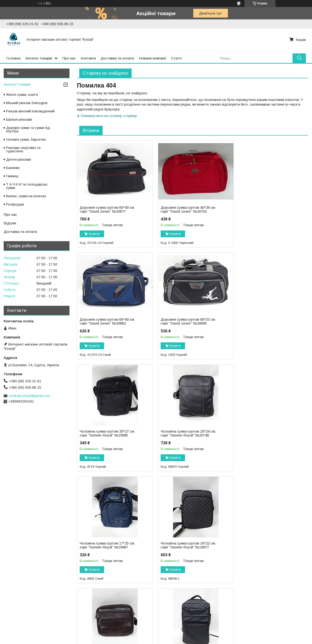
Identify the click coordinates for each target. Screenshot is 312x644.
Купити (94, 234)
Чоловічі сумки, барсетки (26, 139)
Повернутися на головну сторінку (109, 116)
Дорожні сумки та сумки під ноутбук (28, 129)
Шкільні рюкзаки (19, 119)
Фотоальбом (15, 617)
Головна (13, 58)
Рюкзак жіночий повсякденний (30, 111)
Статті (176, 58)
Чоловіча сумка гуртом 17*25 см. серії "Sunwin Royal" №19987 (107, 433)
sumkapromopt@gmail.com (29, 396)
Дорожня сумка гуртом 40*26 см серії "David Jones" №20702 (186, 209)
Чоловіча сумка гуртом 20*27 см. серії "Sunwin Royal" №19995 (186, 321)
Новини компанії (153, 58)
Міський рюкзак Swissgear (27, 103)
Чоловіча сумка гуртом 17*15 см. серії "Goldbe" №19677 (265, 433)
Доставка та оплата (117, 58)
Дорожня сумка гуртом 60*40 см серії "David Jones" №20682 (264, 209)
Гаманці (12, 176)
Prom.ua (179, 635)
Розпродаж (15, 204)
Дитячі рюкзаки (19, 159)
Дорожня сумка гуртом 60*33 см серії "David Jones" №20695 (107, 321)
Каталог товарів (39, 58)
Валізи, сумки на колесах (26, 196)
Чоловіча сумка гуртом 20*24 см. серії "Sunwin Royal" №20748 (265, 321)
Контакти (88, 58)
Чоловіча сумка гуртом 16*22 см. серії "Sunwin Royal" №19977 (186, 433)
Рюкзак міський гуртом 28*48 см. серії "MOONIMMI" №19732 (107, 545)
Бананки (13, 168)
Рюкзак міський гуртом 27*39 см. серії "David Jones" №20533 (264, 545)
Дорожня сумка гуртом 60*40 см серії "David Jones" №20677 (107, 209)
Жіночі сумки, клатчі (22, 95)
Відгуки (10, 223)
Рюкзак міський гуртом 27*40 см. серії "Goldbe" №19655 (186, 545)
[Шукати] (299, 58)
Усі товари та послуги (287, 590)
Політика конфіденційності (207, 639)
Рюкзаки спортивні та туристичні (23, 149)
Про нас (69, 58)
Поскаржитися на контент (169, 639)
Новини (165, 617)
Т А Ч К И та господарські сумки (27, 186)
